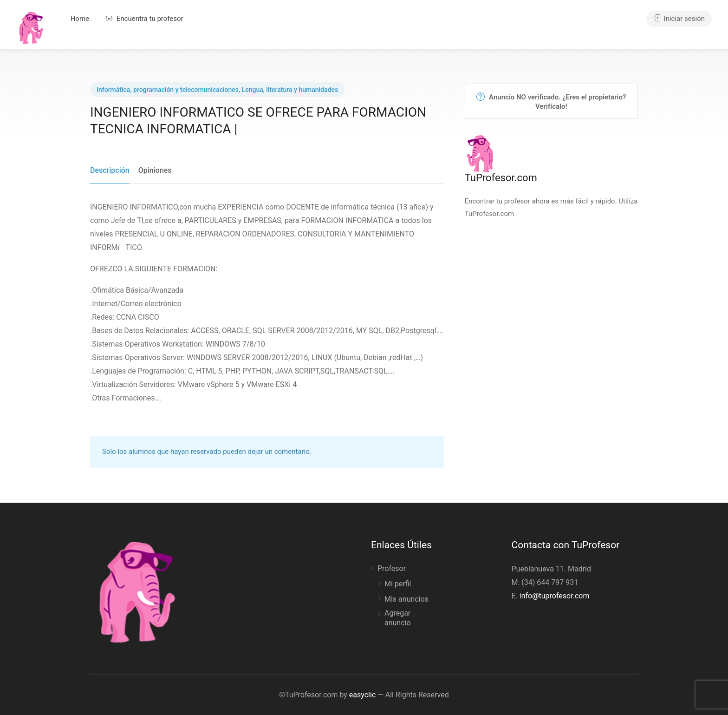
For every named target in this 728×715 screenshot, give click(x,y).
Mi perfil (398, 584)
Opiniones (155, 170)
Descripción (110, 170)
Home (80, 19)
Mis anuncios (406, 599)
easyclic (362, 695)
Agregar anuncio (398, 618)
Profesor (392, 568)
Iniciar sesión (679, 19)
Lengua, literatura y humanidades (290, 90)
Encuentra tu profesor (145, 19)
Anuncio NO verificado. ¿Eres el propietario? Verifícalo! (551, 102)
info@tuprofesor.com (555, 596)
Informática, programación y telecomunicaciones (168, 90)
